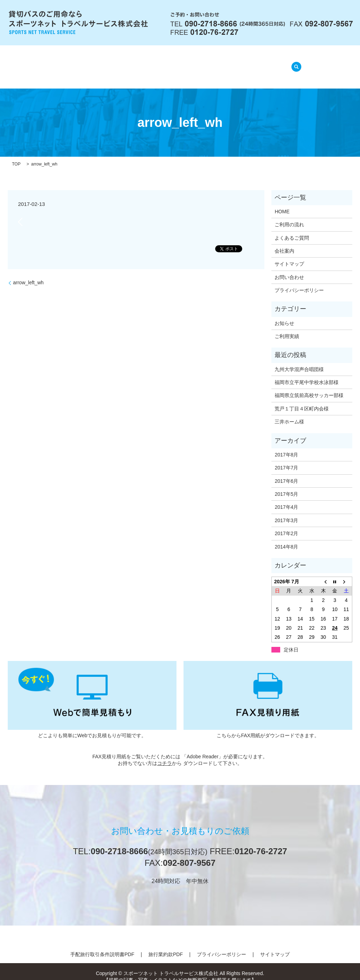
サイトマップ (289, 255)
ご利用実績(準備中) (251, 63)
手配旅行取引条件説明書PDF (102, 946)
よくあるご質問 (194, 63)
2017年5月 (286, 485)
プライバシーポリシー (299, 281)
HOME (69, 63)
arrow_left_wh (28, 274)
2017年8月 (286, 446)
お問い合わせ (289, 268)
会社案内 (102, 63)
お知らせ (284, 314)
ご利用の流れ (143, 63)
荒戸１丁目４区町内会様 (302, 400)
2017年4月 (286, 498)
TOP (16, 155)
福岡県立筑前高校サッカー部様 (309, 387)
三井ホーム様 (289, 413)
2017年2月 (286, 525)
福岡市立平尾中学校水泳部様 (307, 374)
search (294, 63)
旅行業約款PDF (166, 946)
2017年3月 (286, 512)
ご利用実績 (287, 327)
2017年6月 (286, 472)
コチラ (165, 754)
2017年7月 (286, 459)
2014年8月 (286, 538)
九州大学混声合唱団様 (299, 360)
